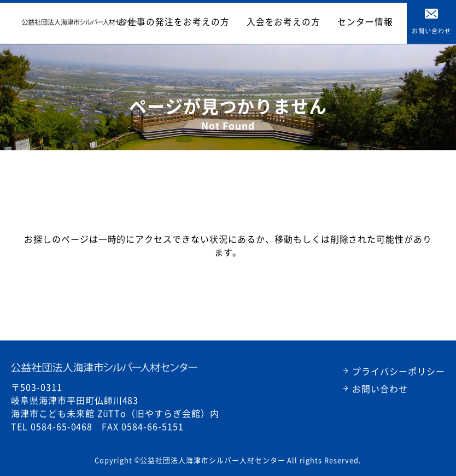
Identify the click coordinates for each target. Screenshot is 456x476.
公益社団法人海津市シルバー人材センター (104, 367)
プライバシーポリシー (399, 371)
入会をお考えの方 (309, 22)
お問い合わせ (380, 389)
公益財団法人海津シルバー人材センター (80, 22)
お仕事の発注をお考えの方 (221, 22)
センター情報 (373, 22)
